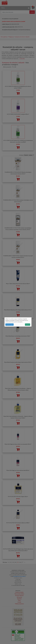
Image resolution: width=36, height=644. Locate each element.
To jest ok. (28, 325)
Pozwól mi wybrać (10, 325)
